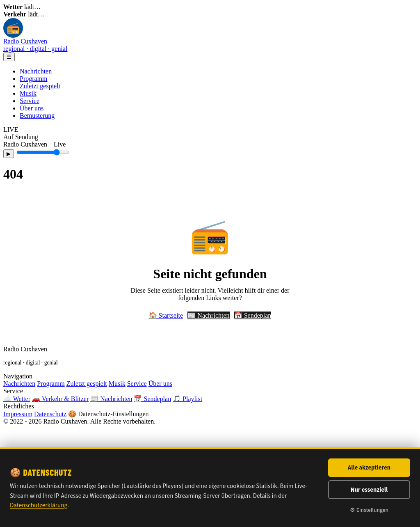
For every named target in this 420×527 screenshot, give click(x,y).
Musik (28, 93)
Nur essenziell (369, 490)
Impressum (18, 414)
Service (30, 101)
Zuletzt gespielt (40, 86)
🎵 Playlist (187, 399)
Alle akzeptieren (369, 468)
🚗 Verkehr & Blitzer (60, 399)
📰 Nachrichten (208, 315)
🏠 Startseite (166, 315)
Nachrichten (36, 71)
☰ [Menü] (9, 57)
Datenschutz (50, 414)
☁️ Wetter (17, 399)
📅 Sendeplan (253, 315)
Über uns (32, 108)
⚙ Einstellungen (369, 510)
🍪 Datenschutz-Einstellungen (108, 414)
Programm (34, 79)
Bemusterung (37, 116)
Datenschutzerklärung (39, 505)
